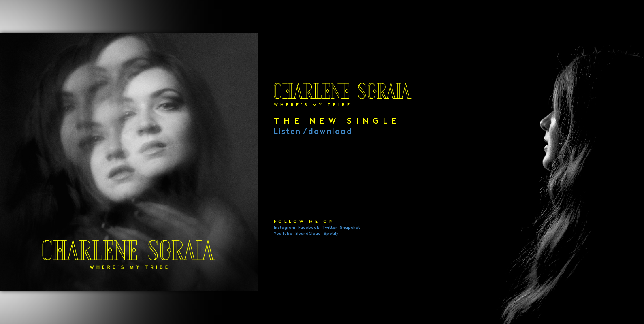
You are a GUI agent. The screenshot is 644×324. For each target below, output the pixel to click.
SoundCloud (308, 234)
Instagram (285, 228)
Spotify (331, 234)
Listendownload (313, 133)
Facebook (309, 228)
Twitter (329, 228)
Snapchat (350, 228)
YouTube (283, 234)
